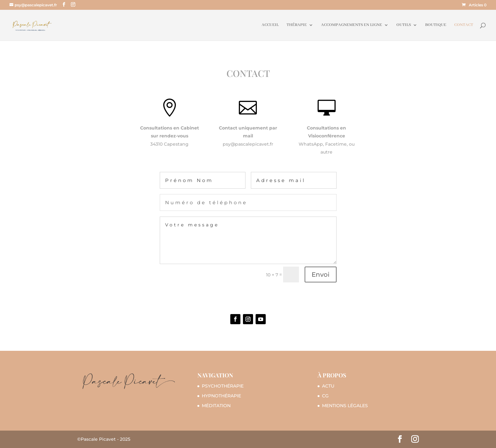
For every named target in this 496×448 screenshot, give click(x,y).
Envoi (321, 274)
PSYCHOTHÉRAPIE (223, 386)
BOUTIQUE (436, 25)
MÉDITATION (216, 406)
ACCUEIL (270, 25)
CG (325, 396)
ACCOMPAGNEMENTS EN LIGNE (352, 25)
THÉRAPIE (297, 25)
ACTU (328, 386)
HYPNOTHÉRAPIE (221, 396)
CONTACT (464, 25)
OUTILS (404, 25)
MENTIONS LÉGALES (345, 406)
